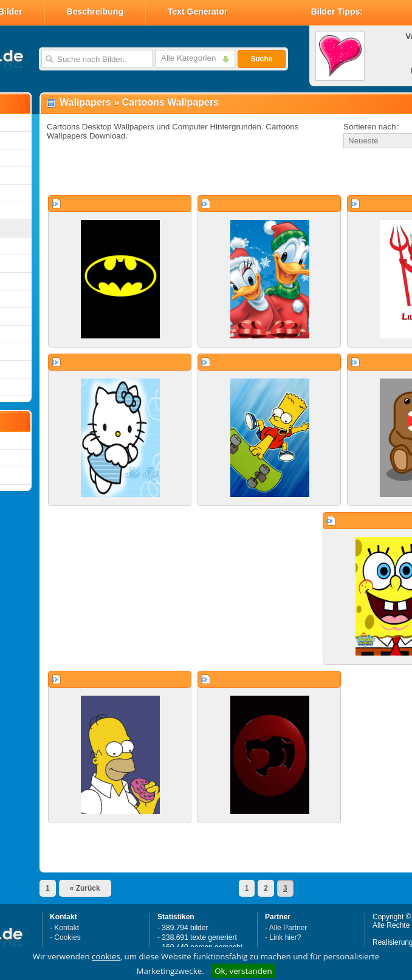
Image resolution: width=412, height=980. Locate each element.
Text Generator (198, 12)
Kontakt (67, 928)
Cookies (67, 937)
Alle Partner (288, 928)
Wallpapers (85, 102)
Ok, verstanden (243, 971)
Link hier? (285, 937)
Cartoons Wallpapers (170, 102)
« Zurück (85, 888)
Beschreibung (95, 12)
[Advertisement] (184, 173)
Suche (261, 59)
